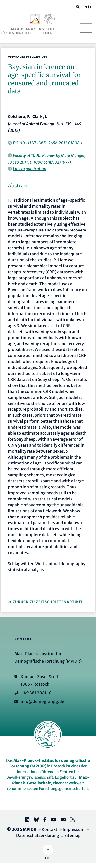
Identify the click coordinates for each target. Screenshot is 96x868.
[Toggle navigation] (86, 28)
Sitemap (73, 835)
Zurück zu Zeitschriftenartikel (48, 602)
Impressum (74, 829)
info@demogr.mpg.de (42, 701)
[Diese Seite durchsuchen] (75, 7)
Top (48, 858)
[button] (78, 7)
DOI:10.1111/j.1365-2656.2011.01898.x (48, 143)
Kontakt (50, 829)
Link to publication (30, 169)
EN (85, 7)
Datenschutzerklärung (38, 835)
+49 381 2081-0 (36, 693)
